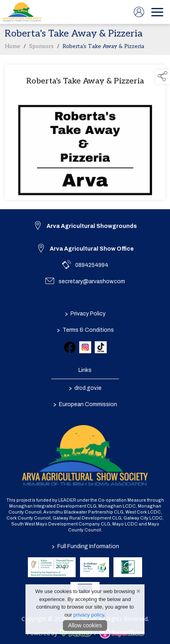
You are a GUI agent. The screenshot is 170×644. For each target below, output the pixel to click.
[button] (162, 77)
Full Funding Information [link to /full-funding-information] (85, 546)
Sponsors (41, 48)
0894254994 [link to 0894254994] (92, 265)
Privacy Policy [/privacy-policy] (85, 314)
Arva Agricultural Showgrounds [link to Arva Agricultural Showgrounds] (92, 226)
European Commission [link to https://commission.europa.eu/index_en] (85, 405)
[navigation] (157, 12)
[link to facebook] (70, 347)
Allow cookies (85, 625)
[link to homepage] (22, 12)
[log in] (139, 12)
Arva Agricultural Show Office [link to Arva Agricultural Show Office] (92, 249)
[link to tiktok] (101, 347)
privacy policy (89, 615)
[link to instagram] (85, 347)
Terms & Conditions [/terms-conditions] (85, 330)
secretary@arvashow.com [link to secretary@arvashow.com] (92, 281)
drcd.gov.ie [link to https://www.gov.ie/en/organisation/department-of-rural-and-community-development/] (85, 388)
